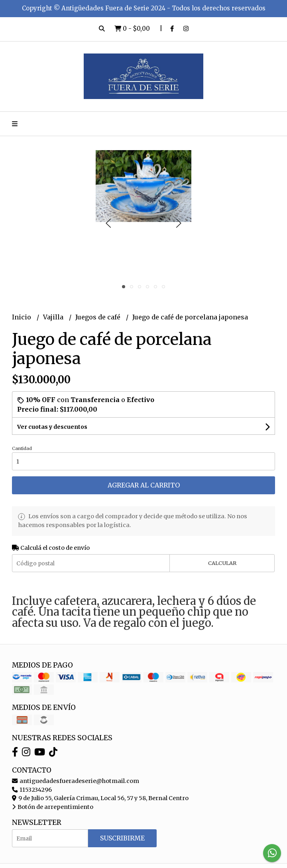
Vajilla (54, 317)
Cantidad (22, 448)
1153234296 (32, 790)
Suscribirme (122, 838)
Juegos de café (99, 317)
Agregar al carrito (144, 485)
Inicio (22, 317)
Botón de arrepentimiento (53, 807)
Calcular (222, 563)
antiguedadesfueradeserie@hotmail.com (76, 781)
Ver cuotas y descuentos (52, 427)
